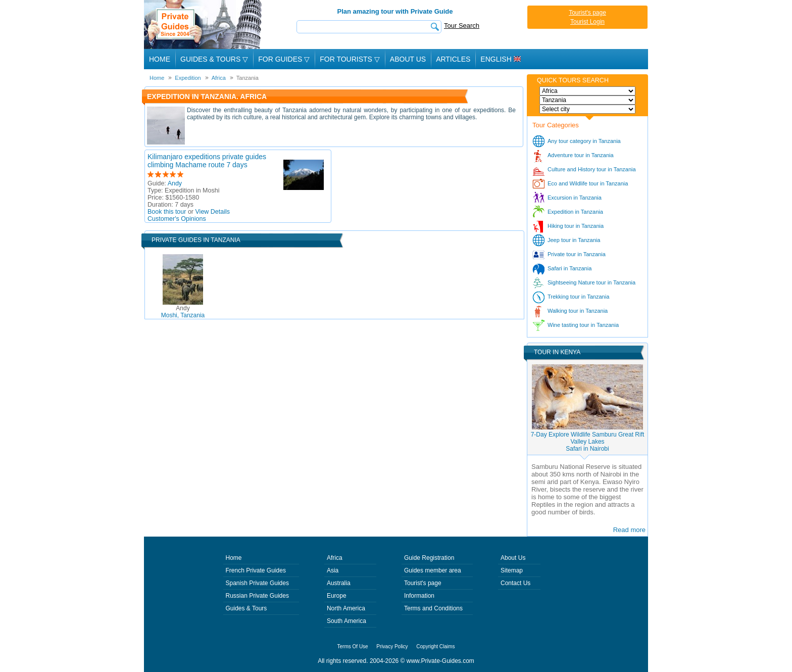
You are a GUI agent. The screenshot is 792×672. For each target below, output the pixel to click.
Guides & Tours (246, 608)
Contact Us (515, 583)
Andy (175, 183)
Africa (335, 558)
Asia (333, 570)
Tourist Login (587, 22)
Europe (337, 596)
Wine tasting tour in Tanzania (583, 325)
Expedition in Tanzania (575, 212)
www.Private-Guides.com (440, 661)
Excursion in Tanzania (575, 198)
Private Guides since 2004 (204, 25)
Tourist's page (587, 13)
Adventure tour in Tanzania (581, 155)
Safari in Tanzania (570, 268)
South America (346, 621)
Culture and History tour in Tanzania (592, 169)
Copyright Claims (435, 646)
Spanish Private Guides (257, 583)
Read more (629, 530)
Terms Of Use (353, 646)
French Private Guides (256, 570)
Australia (339, 583)
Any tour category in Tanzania (584, 141)
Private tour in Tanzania (577, 254)
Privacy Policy (392, 646)
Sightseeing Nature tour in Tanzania (591, 282)
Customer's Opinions (177, 219)
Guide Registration (429, 558)
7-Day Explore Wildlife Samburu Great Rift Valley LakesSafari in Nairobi (588, 442)
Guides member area (433, 570)
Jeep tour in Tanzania (574, 240)
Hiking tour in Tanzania (576, 226)
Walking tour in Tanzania (578, 311)
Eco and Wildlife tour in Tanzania (588, 183)
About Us (408, 59)
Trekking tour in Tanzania (578, 297)
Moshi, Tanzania (183, 312)
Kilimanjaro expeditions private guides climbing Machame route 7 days (207, 161)
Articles (453, 59)
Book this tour (167, 212)
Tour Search (462, 26)
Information (419, 596)
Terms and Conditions (433, 608)
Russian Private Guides (257, 596)
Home (160, 59)
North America (346, 608)
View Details (213, 212)
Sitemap (512, 570)
